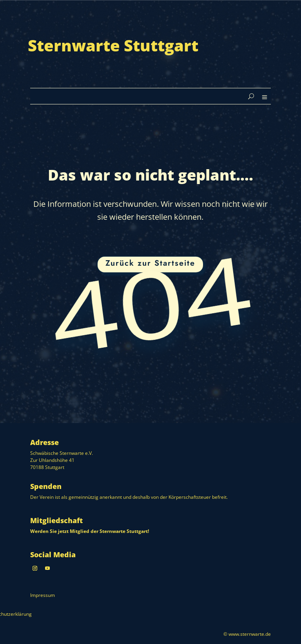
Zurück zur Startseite (150, 263)
